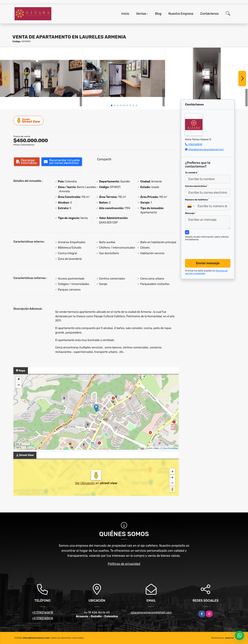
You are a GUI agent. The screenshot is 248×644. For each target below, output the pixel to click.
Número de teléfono (197, 200)
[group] (41, 78)
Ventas (141, 14)
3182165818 (195, 144)
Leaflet (149, 448)
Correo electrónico (197, 186)
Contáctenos (209, 14)
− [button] (19, 385)
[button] (112, 105)
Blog (158, 14)
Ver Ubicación (85, 483)
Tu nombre (192, 173)
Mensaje (190, 213)
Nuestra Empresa (181, 14)
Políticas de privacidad (124, 564)
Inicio (125, 14)
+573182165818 (43, 612)
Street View (29, 120)
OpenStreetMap (170, 448)
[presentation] (206, 246)
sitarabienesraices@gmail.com (206, 149)
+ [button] (19, 380)
